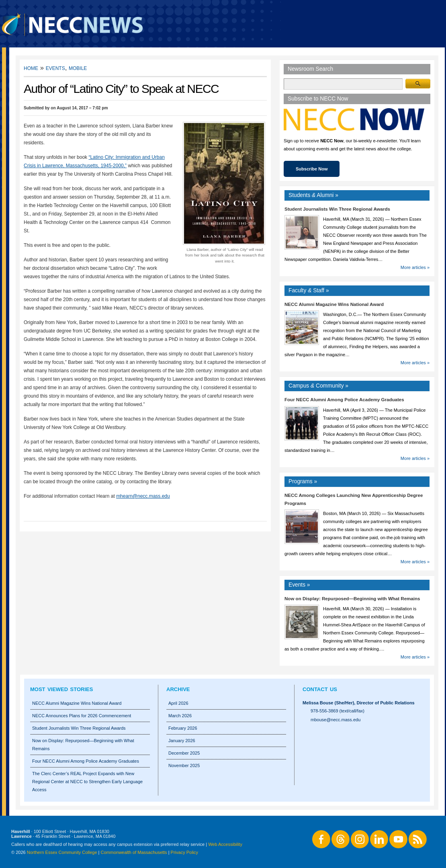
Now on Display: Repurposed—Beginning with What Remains (352, 599)
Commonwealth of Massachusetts (134, 852)
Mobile (78, 68)
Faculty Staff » (309, 290)
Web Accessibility (225, 844)
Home (31, 68)
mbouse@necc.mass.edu (336, 720)
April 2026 (178, 703)
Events (55, 68)
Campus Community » (318, 386)
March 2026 (180, 716)
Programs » (303, 481)
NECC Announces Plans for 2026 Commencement (82, 716)
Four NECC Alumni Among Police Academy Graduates (344, 400)
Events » (299, 585)
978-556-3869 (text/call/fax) (338, 711)
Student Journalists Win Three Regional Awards (337, 209)
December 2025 (184, 753)
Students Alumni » (313, 195)
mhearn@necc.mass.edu (143, 496)
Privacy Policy (184, 852)
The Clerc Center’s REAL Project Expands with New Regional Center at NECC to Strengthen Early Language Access (87, 782)
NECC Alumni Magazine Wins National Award (334, 304)
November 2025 (184, 765)
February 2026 (183, 728)
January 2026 (182, 741)
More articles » (415, 267)
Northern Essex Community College (62, 852)
